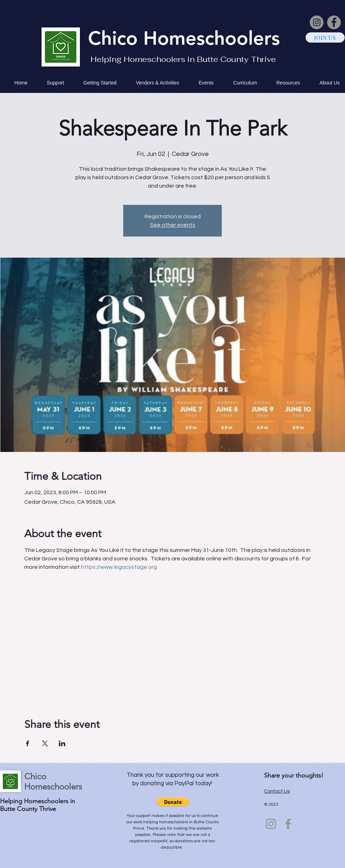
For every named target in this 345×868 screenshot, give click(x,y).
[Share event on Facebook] (28, 743)
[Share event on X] (45, 743)
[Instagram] (317, 22)
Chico (116, 38)
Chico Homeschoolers (53, 781)
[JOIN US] (325, 37)
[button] (173, 802)
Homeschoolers (212, 38)
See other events (173, 225)
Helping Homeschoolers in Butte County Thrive (183, 59)
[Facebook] (334, 22)
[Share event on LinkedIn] (62, 743)
